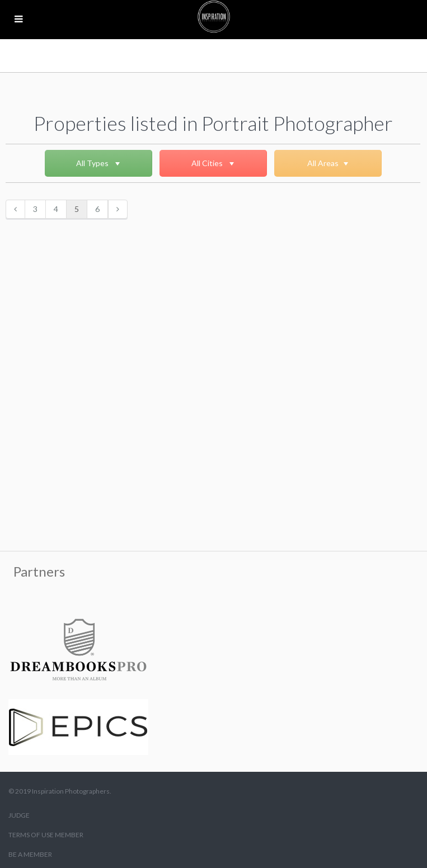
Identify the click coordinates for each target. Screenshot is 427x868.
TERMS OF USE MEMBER (46, 835)
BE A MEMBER (30, 854)
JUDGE (19, 815)
